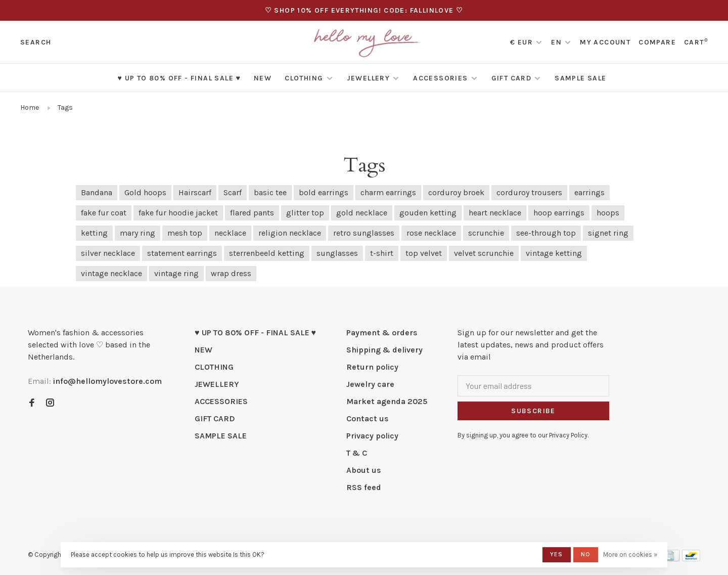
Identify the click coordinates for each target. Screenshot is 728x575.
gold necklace (362, 213)
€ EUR (522, 42)
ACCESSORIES (440, 78)
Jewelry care (370, 384)
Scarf (233, 192)
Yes (557, 554)
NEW (263, 78)
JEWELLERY (369, 78)
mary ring (138, 233)
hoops (608, 213)
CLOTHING (304, 78)
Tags (65, 107)
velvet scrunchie (484, 253)
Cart (696, 42)
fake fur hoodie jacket (178, 213)
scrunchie (486, 233)
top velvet (424, 253)
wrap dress (231, 273)
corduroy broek (456, 192)
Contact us (368, 418)
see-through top (546, 233)
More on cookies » (630, 555)
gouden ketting (428, 213)
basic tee (270, 192)
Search (36, 42)
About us (364, 470)
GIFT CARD (512, 78)
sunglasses (337, 253)
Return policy (372, 367)
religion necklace (290, 233)
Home (30, 107)
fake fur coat (104, 213)
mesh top (185, 233)
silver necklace (108, 253)
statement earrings (182, 253)
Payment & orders (382, 333)
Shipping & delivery (384, 350)
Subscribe (533, 411)
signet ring (608, 233)
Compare (657, 42)
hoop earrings (559, 213)
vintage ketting (554, 253)
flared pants (252, 213)
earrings (589, 192)
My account (605, 42)
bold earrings (324, 192)
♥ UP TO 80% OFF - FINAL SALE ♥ (179, 78)
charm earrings (388, 192)
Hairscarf (195, 192)
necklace (230, 233)
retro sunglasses (364, 233)
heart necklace (495, 213)
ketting (94, 233)
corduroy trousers (529, 192)
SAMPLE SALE (580, 78)
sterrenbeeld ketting (267, 253)
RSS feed (364, 487)
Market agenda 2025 (387, 401)
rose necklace (431, 233)
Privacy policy (372, 436)
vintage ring (176, 273)
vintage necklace (111, 273)
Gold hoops (145, 192)
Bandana (97, 192)
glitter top (305, 213)
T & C (357, 453)
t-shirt (382, 253)
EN (556, 42)
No (586, 554)
